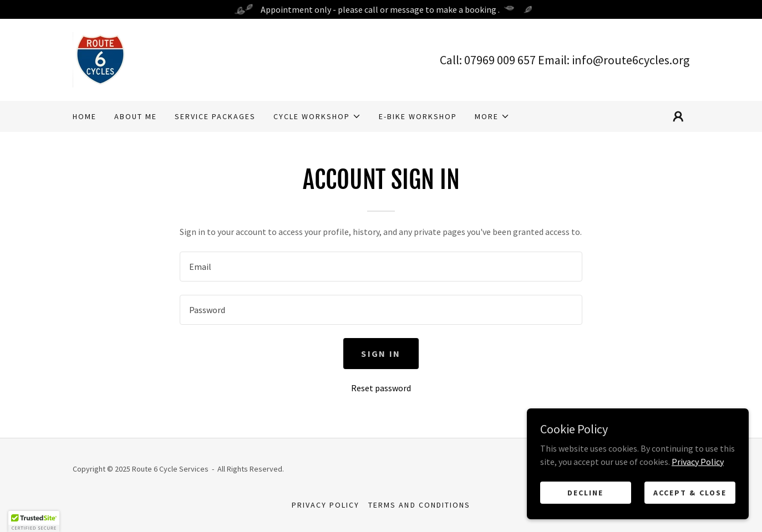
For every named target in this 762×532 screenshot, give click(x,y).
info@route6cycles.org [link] (631, 60)
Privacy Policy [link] (326, 505)
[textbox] (381, 267)
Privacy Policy (698, 498)
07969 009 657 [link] (500, 60)
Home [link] (85, 116)
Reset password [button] (381, 388)
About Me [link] (136, 116)
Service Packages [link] (215, 116)
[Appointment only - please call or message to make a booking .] (381, 9)
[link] (100, 59)
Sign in (381, 354)
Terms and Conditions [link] (419, 505)
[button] (317, 116)
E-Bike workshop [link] (418, 116)
